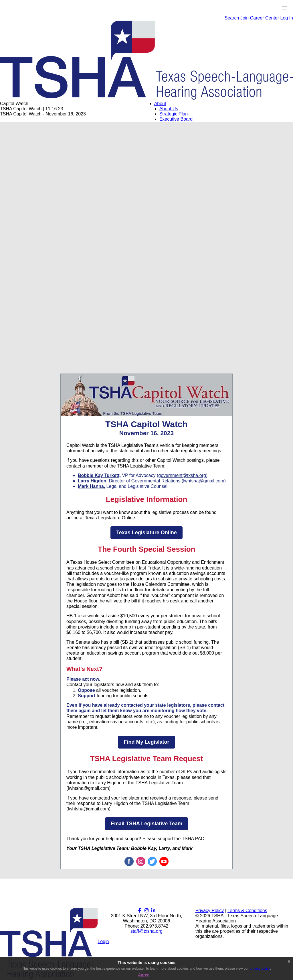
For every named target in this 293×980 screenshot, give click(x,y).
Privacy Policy (210, 911)
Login (103, 941)
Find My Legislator (146, 742)
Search (232, 18)
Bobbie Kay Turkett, (99, 475)
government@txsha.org (182, 475)
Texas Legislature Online (146, 533)
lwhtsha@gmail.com (204, 481)
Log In (287, 18)
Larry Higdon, (93, 481)
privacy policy (260, 969)
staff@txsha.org (146, 931)
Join (245, 18)
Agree (144, 975)
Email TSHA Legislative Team (146, 824)
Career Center (265, 18)
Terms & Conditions (247, 911)
